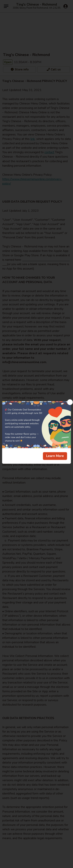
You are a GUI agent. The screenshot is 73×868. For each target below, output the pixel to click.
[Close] (70, 402)
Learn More (55, 456)
